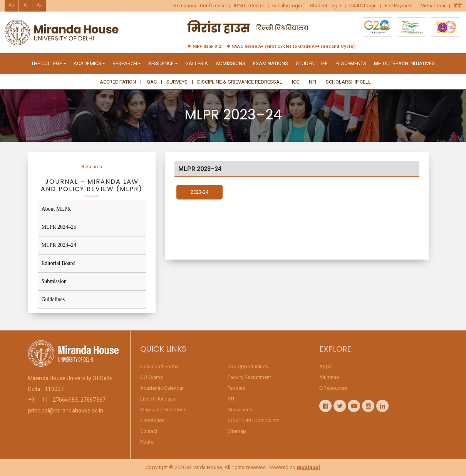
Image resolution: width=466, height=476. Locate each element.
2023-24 (199, 195)
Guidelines (53, 299)
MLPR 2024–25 (59, 227)
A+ (12, 5)
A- (39, 5)
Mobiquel (308, 467)
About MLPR (56, 209)
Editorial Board (58, 263)
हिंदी (458, 6)
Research (92, 167)
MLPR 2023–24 (59, 245)
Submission (54, 281)
